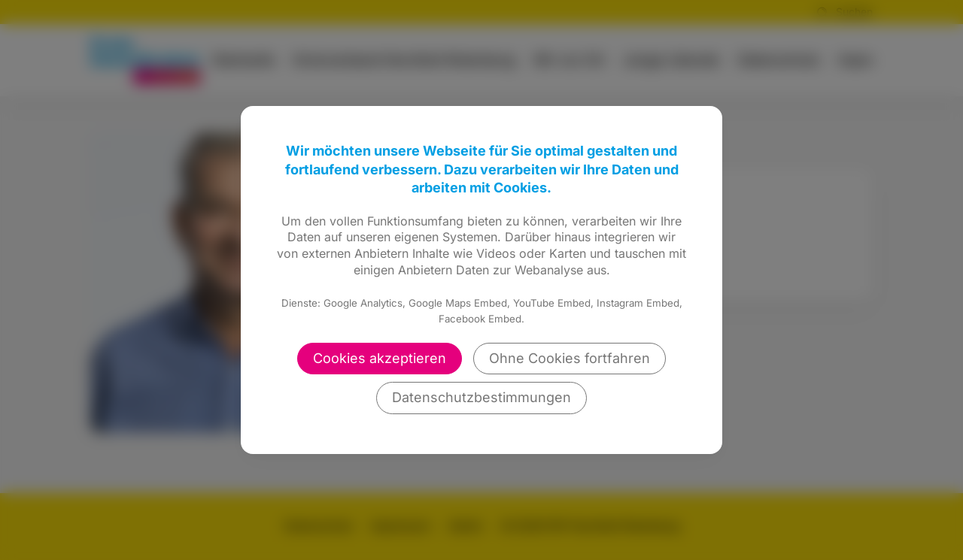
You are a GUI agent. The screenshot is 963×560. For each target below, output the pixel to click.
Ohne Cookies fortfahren (570, 358)
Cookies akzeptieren (380, 358)
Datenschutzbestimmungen (481, 397)
